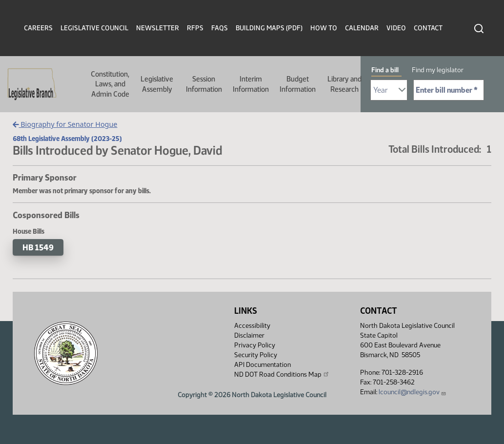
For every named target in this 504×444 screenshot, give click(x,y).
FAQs (220, 28)
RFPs (195, 28)
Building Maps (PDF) (269, 28)
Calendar (362, 28)
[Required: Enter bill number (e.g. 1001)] (449, 90)
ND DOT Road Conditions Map (282, 374)
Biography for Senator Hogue (65, 124)
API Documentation (262, 365)
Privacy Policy (255, 345)
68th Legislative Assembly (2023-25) (67, 139)
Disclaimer (249, 335)
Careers (38, 28)
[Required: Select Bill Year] (389, 90)
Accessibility (252, 326)
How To (324, 28)
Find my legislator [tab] (438, 70)
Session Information (204, 84)
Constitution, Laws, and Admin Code (110, 84)
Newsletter (158, 28)
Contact (428, 28)
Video (396, 28)
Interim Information (251, 84)
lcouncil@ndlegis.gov (413, 392)
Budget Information (298, 84)
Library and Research (344, 84)
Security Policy (256, 355)
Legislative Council (94, 28)
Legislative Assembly (157, 84)
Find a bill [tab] (385, 70)
